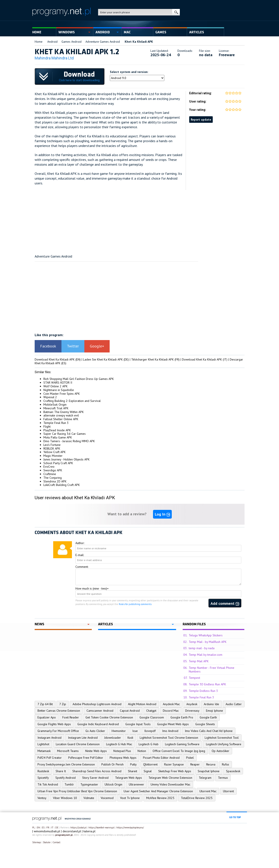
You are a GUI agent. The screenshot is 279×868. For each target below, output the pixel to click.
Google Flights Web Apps (54, 724)
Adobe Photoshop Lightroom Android (97, 704)
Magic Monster (53, 456)
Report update (201, 120)
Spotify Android (65, 778)
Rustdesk (43, 771)
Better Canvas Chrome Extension (59, 711)
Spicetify (43, 778)
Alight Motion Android (142, 704)
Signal (148, 771)
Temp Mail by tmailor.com (206, 655)
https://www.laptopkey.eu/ (130, 828)
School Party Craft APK (58, 463)
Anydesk (192, 704)
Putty (133, 764)
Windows (67, 32)
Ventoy (42, 798)
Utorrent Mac (208, 791)
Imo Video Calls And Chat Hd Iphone (209, 731)
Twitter (73, 346)
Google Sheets (205, 724)
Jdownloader (113, 738)
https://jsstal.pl (78, 828)
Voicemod (107, 798)
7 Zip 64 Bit (45, 704)
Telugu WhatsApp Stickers (206, 635)
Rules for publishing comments (135, 604)
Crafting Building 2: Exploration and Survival (72, 401)
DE (57, 828)
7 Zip (63, 704)
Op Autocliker (220, 751)
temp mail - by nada (202, 648)
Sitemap (37, 842)
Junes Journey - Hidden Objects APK (66, 459)
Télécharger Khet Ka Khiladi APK (152, 359)
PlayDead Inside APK (57, 430)
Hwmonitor (119, 731)
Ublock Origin (113, 784)
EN (38, 828)
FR (48, 828)
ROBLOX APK (52, 448)
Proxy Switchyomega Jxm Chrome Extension (66, 764)
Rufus (225, 764)
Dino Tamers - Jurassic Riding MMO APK (69, 441)
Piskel (190, 758)
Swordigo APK (53, 470)
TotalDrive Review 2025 (197, 798)
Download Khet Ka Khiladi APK (55, 359)
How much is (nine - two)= (92, 588)
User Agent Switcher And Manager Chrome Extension (158, 791)
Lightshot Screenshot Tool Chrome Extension (169, 738)
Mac (127, 32)
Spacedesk (233, 771)
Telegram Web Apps (128, 778)
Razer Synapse (174, 764)
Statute (47, 842)
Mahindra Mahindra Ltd (54, 58)
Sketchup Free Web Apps (175, 771)
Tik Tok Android (48, 784)
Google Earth (208, 717)
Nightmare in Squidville (59, 390)
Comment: (82, 567)
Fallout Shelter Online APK (61, 419)
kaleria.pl (89, 831)
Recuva (211, 764)
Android (103, 32)
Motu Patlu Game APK (58, 437)
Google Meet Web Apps (173, 724)
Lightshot (43, 744)
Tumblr (69, 784)
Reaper (195, 764)
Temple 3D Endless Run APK (207, 684)
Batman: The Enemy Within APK (64, 412)
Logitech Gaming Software (182, 744)
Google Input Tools (138, 724)
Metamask (44, 751)
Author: (80, 543)
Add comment (225, 603)
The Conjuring (53, 478)
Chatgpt (151, 711)
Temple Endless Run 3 (203, 691)
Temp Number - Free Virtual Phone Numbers (212, 670)
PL (34, 828)
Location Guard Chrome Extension (78, 744)
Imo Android (170, 731)
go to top (235, 817)
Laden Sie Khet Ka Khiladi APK (103, 359)
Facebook (48, 346)
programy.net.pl (64, 835)
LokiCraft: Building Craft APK (62, 485)
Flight (47, 426)
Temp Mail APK (199, 661)
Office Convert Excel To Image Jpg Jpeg (179, 751)
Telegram (205, 778)
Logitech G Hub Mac (119, 744)
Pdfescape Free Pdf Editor (86, 758)
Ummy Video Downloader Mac (170, 784)
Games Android (71, 42)
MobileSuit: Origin (55, 405)
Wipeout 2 (50, 397)
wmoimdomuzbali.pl (47, 831)
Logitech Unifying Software (224, 744)
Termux (223, 778)
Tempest (194, 678)
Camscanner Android (100, 711)
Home (37, 32)
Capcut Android (130, 711)
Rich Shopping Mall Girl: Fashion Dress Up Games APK (79, 379)
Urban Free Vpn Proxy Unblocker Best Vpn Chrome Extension (77, 791)
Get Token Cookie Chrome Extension (109, 717)
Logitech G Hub (149, 744)
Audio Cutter (234, 704)
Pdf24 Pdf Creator (50, 758)
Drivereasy (192, 711)
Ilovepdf (150, 731)
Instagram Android (49, 738)
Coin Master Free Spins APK (62, 394)
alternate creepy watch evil (61, 415)
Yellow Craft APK (54, 452)
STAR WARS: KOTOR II (58, 383)
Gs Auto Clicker (95, 731)
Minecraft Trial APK (56, 408)
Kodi (130, 738)
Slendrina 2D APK (55, 481)
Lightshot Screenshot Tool (222, 738)
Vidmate (89, 798)
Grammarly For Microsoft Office (58, 731)
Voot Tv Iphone (130, 798)
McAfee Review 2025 (160, 798)
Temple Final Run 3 (56, 423)
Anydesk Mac (171, 704)
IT (52, 828)
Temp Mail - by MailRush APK (208, 642)
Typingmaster (89, 784)
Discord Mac (171, 711)
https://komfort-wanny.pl (101, 828)
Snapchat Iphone (209, 771)
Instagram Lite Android (83, 738)
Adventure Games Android (103, 42)
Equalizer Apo (47, 717)
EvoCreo (49, 467)
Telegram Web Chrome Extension (170, 778)
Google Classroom (152, 717)
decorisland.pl (72, 831)
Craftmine (50, 474)
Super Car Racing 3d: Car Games (65, 434)
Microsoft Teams (68, 751)
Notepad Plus (122, 751)
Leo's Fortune (52, 445)
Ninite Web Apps (96, 751)
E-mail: (80, 555)
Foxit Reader (71, 717)
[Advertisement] (140, 220)
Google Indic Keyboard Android (98, 724)
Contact (56, 842)
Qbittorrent (150, 764)
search (176, 12)
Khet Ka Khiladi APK (139, 42)
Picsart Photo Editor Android (161, 758)
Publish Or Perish (112, 764)
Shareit (133, 771)
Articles (197, 32)
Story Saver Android (95, 778)
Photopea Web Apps (123, 758)
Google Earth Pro (182, 717)
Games (161, 32)
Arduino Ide (211, 704)
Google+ (97, 346)
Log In (162, 514)
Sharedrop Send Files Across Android (97, 771)
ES (43, 828)
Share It (61, 771)
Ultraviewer (136, 784)
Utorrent (228, 791)
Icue (135, 731)
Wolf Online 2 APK (55, 386)
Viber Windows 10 (65, 798)
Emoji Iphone (214, 711)
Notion (142, 751)
